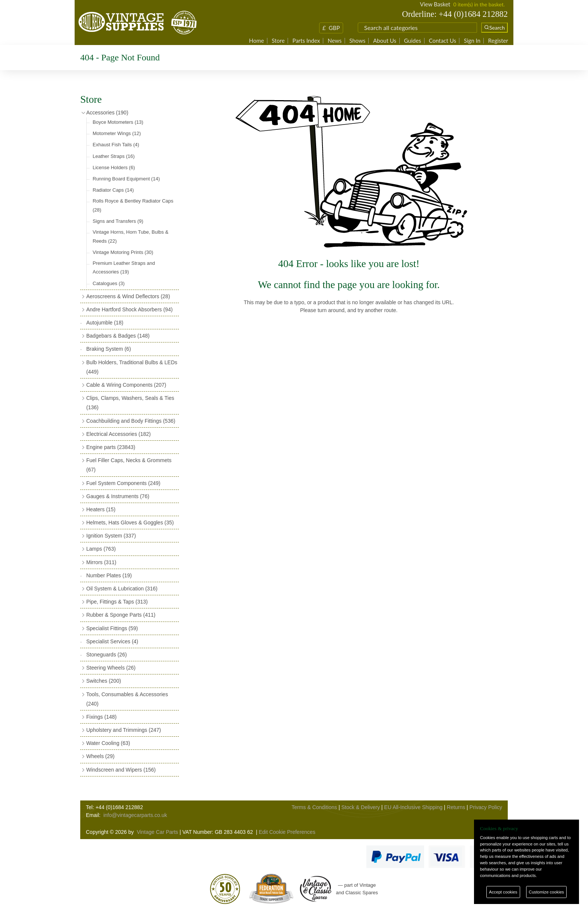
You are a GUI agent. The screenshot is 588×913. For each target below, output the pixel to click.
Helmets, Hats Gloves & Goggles (130, 523)
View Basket (435, 4)
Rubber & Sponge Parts (121, 615)
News (335, 41)
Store (278, 41)
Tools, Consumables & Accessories (127, 699)
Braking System (109, 349)
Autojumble (105, 323)
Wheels (100, 756)
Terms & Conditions (314, 807)
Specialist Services (112, 641)
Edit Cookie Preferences (287, 832)
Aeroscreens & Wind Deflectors (128, 296)
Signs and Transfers (118, 221)
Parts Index (306, 41)
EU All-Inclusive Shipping (413, 807)
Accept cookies (503, 892)
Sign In (472, 41)
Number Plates (109, 575)
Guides (412, 41)
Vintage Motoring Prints (123, 252)
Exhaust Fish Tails (116, 145)
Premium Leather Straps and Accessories (124, 267)
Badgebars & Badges (118, 336)
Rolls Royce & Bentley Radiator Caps (133, 205)
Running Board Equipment (126, 179)
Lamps (101, 549)
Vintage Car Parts (157, 832)
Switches (104, 681)
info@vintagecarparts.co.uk (135, 815)
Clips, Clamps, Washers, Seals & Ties (130, 403)
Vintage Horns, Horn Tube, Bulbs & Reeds (130, 236)
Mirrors (101, 562)
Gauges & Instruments (118, 496)
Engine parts (111, 447)
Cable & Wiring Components (126, 385)
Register (498, 41)
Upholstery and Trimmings (124, 730)
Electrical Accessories (118, 434)
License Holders (114, 167)
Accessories (107, 113)
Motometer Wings (117, 133)
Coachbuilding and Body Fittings (131, 421)
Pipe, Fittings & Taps (117, 602)
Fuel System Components (123, 483)
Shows (357, 41)
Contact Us (442, 41)
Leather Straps (114, 156)
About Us (385, 41)
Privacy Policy (486, 807)
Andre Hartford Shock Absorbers (129, 309)
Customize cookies (546, 892)
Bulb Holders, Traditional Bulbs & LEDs (132, 367)
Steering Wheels (111, 668)
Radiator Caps (113, 190)
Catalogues (109, 283)
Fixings (101, 717)
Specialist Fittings (112, 628)
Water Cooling (108, 743)
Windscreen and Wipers (121, 770)
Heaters (101, 509)
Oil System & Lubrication (122, 589)
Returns (456, 807)
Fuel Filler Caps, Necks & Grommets (129, 465)
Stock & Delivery (361, 807)
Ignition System (111, 536)
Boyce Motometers (118, 122)
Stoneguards (106, 655)
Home (256, 41)
